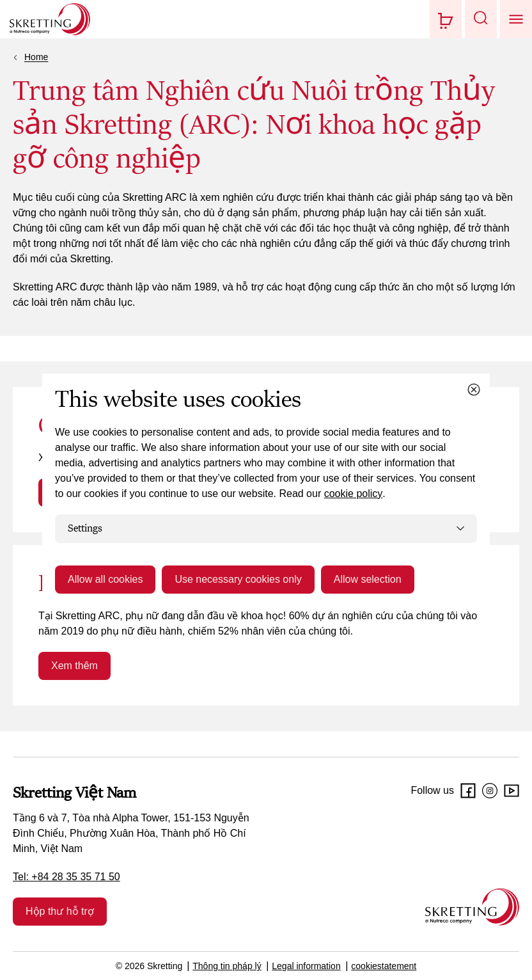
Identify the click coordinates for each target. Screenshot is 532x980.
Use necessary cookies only (238, 579)
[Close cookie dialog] (474, 390)
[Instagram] (490, 791)
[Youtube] (512, 791)
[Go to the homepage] (472, 907)
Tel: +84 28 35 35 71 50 (66, 877)
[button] (481, 19)
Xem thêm (74, 666)
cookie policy (354, 494)
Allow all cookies (105, 579)
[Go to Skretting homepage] (50, 19)
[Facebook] (468, 791)
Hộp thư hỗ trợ (60, 911)
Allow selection (368, 579)
